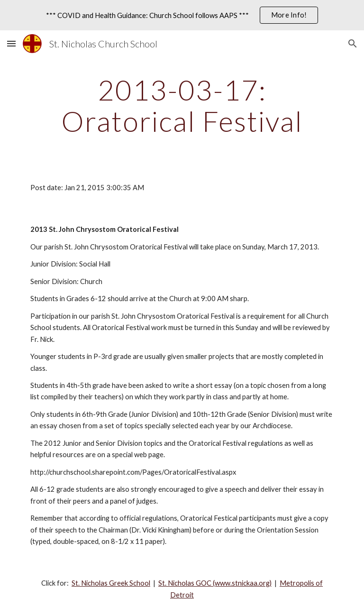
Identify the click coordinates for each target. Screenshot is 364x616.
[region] (182, 15)
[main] (182, 105)
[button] (11, 43)
